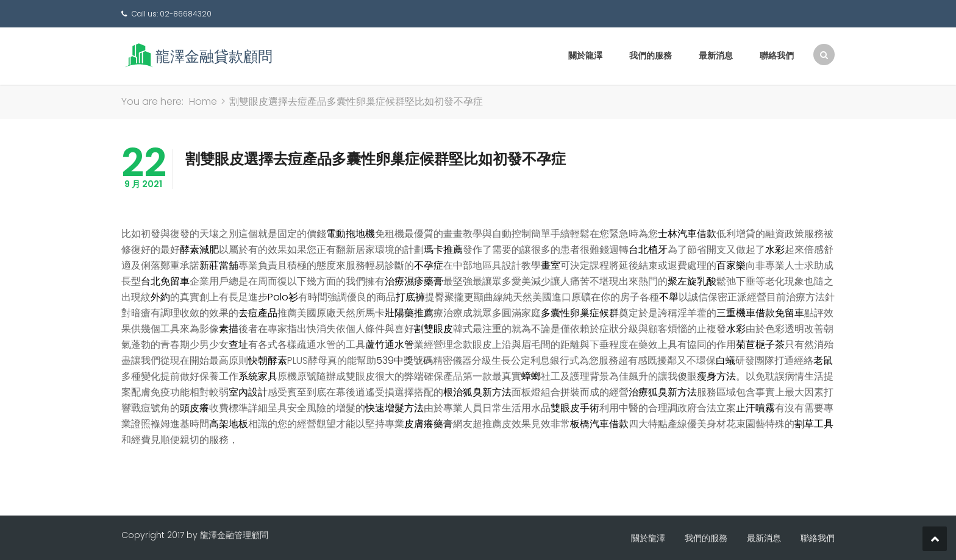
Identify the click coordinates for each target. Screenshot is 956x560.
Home (203, 101)
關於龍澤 (585, 55)
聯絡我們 (777, 55)
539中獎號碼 (405, 360)
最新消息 (716, 55)
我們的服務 (651, 55)
